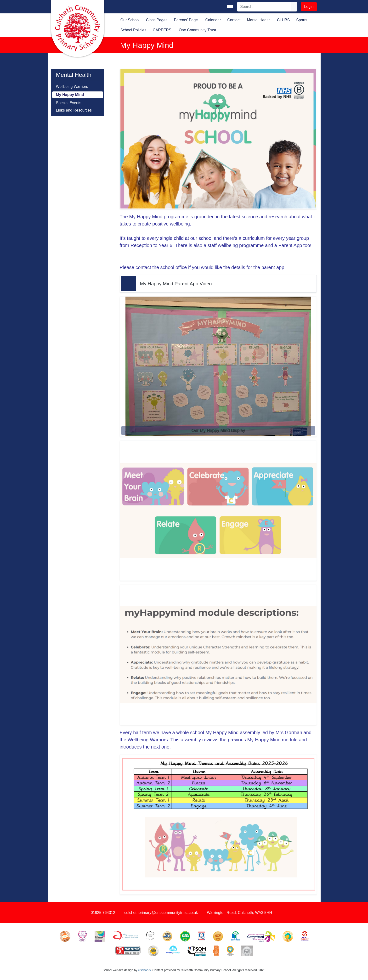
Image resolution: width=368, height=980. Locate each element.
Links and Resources (74, 110)
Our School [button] (130, 20)
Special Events (69, 103)
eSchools (144, 970)
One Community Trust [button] (198, 30)
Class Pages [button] (157, 20)
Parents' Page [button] (186, 20)
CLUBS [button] (283, 20)
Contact (234, 20)
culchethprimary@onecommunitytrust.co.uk (161, 913)
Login (309, 7)
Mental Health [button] (259, 20)
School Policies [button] (133, 30)
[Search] (264, 7)
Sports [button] (302, 20)
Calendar (213, 20)
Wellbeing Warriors (72, 87)
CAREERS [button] (162, 30)
